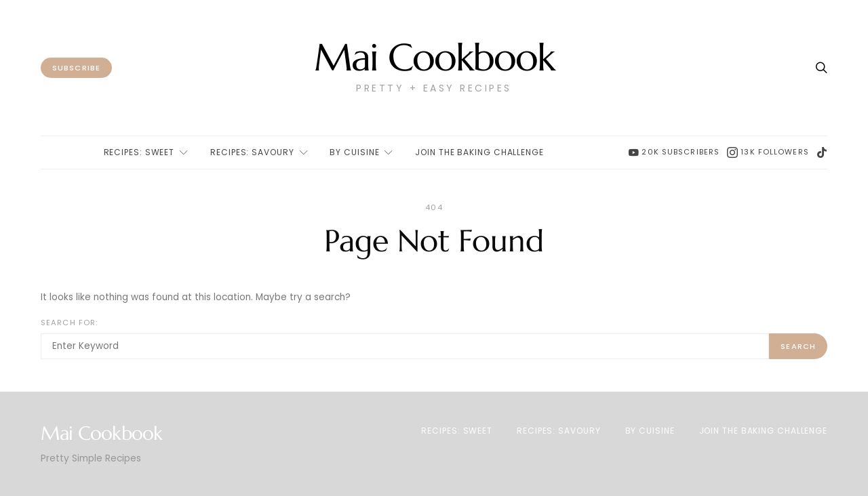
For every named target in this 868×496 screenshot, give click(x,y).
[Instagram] (768, 152)
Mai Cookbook (434, 58)
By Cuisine (354, 152)
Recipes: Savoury (252, 152)
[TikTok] (822, 152)
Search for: (69, 323)
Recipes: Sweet (139, 152)
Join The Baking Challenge (479, 152)
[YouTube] (674, 152)
